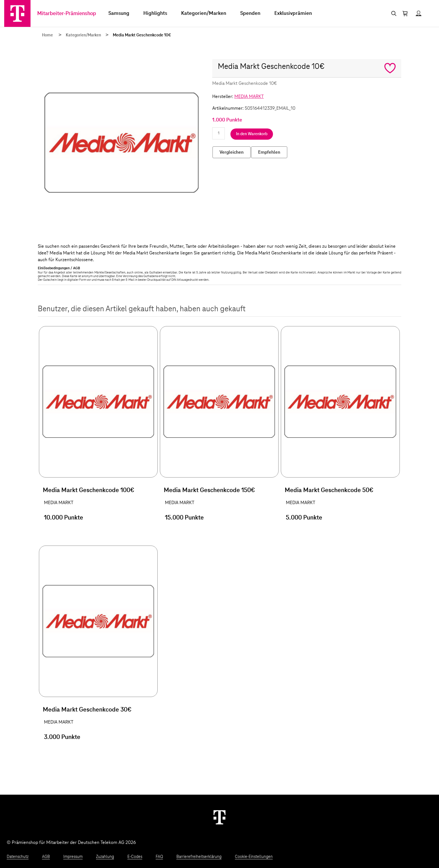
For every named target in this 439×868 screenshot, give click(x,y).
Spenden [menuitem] (250, 13)
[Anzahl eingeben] (219, 133)
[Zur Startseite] (17, 13)
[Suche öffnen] (393, 13)
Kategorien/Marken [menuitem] (204, 13)
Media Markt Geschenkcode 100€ (89, 490)
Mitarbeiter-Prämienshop (67, 14)
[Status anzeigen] (419, 13)
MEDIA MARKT (249, 97)
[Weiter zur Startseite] (219, 817)
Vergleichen (232, 152)
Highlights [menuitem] (155, 13)
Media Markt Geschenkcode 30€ (87, 710)
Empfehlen (269, 152)
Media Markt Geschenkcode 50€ (329, 490)
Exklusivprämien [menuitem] (293, 13)
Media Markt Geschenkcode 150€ (209, 490)
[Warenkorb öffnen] (405, 13)
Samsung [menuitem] (119, 13)
